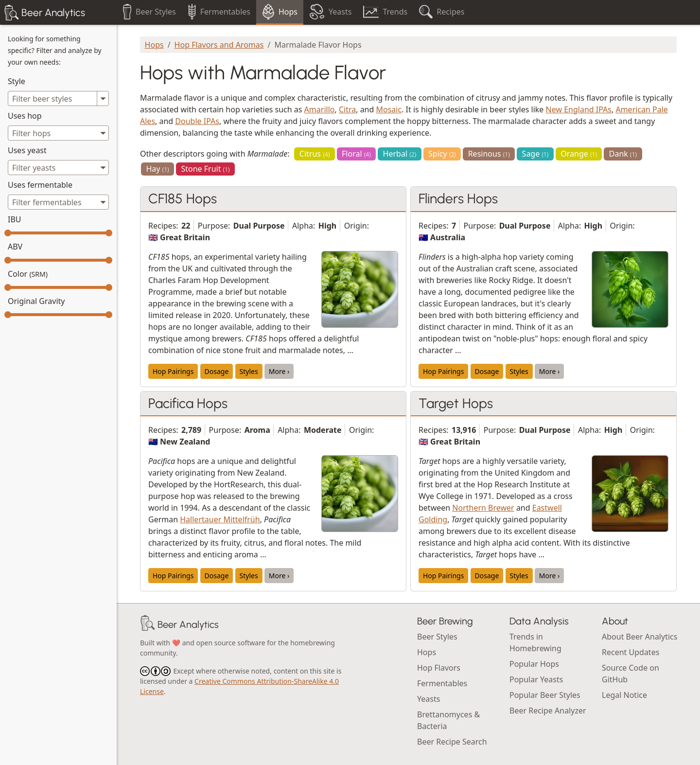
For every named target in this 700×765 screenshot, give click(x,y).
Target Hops (456, 403)
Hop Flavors (439, 668)
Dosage (217, 371)
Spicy (442, 154)
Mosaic (389, 109)
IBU (15, 219)
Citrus (315, 154)
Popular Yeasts (536, 679)
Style (17, 81)
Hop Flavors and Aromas (219, 45)
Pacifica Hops (188, 403)
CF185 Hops (183, 198)
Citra (347, 109)
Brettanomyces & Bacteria (448, 720)
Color (28, 274)
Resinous (489, 154)
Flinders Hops (458, 198)
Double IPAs (197, 121)
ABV (15, 247)
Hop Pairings (173, 371)
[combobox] (58, 133)
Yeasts (429, 699)
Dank (623, 154)
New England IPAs (579, 109)
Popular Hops (534, 664)
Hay (157, 169)
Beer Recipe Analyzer (548, 711)
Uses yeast (27, 150)
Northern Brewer (483, 508)
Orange (579, 154)
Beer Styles (437, 637)
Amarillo (320, 109)
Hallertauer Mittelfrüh (220, 519)
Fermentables (442, 683)
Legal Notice (624, 695)
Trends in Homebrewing (535, 642)
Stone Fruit (205, 169)
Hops (154, 45)
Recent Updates (630, 652)
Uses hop (25, 116)
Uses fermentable (40, 185)
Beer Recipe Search (452, 742)
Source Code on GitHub (630, 674)
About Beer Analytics (639, 637)
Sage (535, 154)
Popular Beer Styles (545, 695)
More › (279, 371)
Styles (249, 371)
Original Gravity (36, 301)
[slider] (8, 233)
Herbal (400, 154)
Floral (356, 154)
